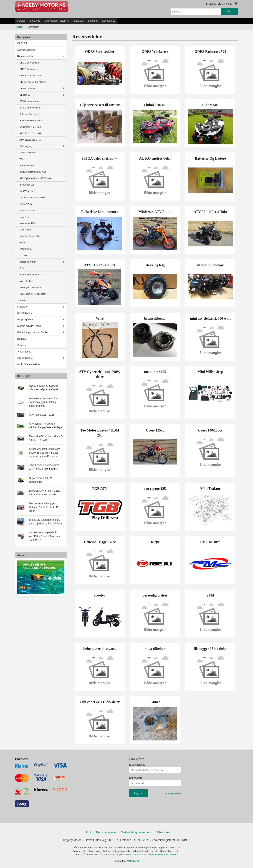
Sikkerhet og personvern (137, 832)
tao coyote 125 (27, 223)
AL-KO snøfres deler (30, 108)
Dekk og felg (26, 146)
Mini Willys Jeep (28, 191)
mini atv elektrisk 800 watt (33, 172)
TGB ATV (24, 217)
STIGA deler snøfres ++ (32, 101)
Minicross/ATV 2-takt (30, 127)
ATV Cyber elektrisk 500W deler (36, 178)
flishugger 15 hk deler (31, 287)
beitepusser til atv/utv (30, 275)
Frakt (89, 832)
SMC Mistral (26, 249)
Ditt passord (136, 778)
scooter (23, 255)
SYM (22, 268)
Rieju (22, 243)
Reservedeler (25, 56)
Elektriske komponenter (32, 120)
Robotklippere (25, 313)
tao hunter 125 (27, 185)
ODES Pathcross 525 (31, 76)
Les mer (137, 855)
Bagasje (22, 339)
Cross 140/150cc (28, 210)
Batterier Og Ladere (30, 114)
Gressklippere (25, 358)
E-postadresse (137, 765)
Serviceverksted (26, 50)
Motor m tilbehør (28, 153)
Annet (22, 300)
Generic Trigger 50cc (30, 236)
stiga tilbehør (26, 281)
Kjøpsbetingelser (107, 832)
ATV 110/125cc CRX (30, 140)
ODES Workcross (29, 69)
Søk (230, 11)
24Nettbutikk (133, 861)
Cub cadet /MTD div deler (33, 294)
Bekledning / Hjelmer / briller (33, 332)
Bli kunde (35, 21)
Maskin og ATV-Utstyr (29, 326)
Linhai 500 (25, 95)
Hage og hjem (25, 319)
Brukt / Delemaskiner (29, 364)
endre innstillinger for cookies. (162, 855)
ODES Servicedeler (30, 63)
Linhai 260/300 (27, 88)
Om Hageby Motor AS (57, 21)
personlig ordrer (28, 262)
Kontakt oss (109, 21)
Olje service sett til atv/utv (33, 82)
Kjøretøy (22, 307)
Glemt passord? (173, 794)
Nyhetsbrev (163, 832)
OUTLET (22, 43)
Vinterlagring (24, 352)
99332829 (143, 840)
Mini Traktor (26, 230)
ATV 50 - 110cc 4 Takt (31, 133)
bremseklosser (27, 165)
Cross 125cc (26, 204)
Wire (22, 159)
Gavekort (78, 21)
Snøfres (22, 345)
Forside (21, 21)
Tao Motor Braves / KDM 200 (34, 198)
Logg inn (93, 21)
